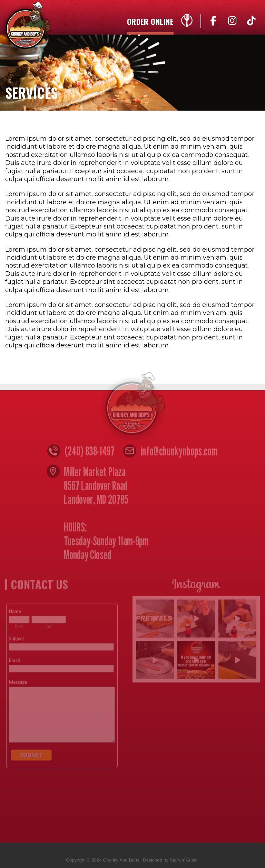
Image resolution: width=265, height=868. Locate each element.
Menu (187, 22)
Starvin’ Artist (183, 862)
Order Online (150, 22)
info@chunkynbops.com (179, 453)
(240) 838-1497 (90, 453)
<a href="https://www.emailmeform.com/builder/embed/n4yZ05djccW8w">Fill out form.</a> (62, 715)
